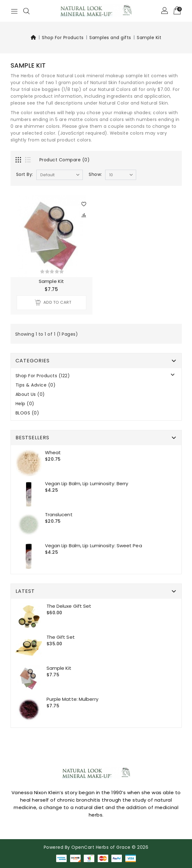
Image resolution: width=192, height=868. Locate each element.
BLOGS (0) (27, 413)
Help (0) (25, 404)
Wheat (53, 452)
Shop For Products (63, 38)
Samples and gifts (110, 38)
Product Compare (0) (65, 160)
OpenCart (83, 847)
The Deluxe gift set (69, 606)
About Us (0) (30, 394)
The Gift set (61, 637)
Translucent (59, 515)
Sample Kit (149, 38)
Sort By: (25, 174)
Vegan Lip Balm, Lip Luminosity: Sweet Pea (94, 546)
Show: (95, 174)
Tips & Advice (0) (36, 385)
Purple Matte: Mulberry (72, 699)
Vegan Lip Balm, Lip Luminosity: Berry (87, 483)
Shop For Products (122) (43, 376)
